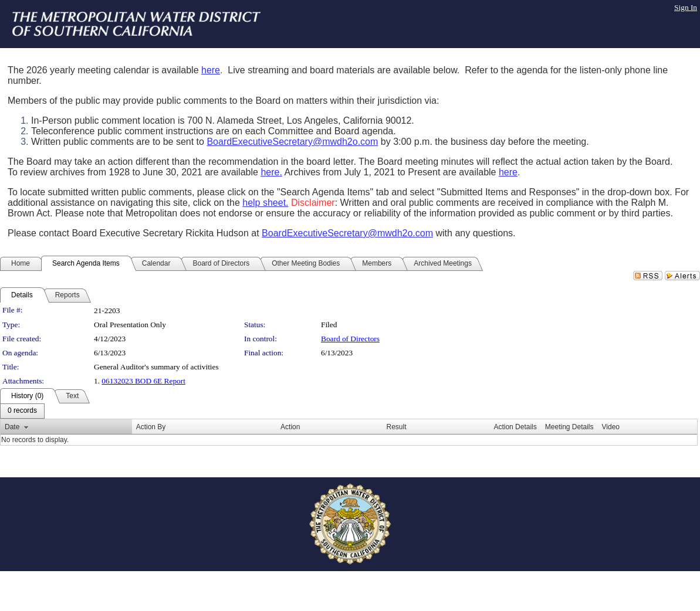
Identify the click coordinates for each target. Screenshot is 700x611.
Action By (151, 427)
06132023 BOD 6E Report (143, 381)
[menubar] (22, 411)
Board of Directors (350, 339)
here (211, 70)
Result (397, 427)
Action (290, 427)
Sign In (686, 7)
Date (12, 427)
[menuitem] (22, 411)
